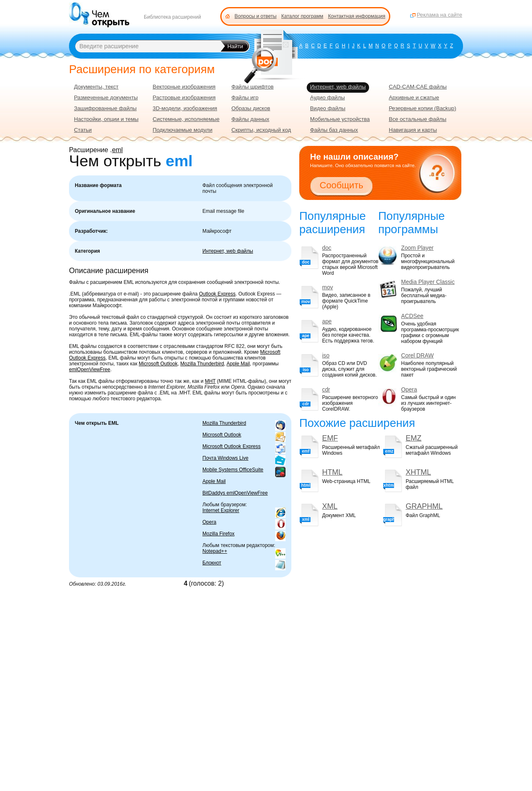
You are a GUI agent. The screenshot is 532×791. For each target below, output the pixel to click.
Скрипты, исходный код (261, 130)
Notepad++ (215, 551)
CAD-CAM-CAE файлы (417, 87)
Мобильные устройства (340, 119)
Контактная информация (357, 16)
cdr (326, 390)
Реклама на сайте (440, 15)
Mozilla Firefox (218, 534)
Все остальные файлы (417, 119)
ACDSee (412, 316)
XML (330, 506)
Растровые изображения (184, 97)
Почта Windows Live (225, 458)
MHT (210, 381)
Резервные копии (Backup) (422, 108)
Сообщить (341, 185)
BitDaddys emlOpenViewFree (235, 493)
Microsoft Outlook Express (232, 446)
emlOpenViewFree (90, 370)
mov (328, 287)
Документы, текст (96, 87)
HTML (332, 472)
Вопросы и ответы (255, 16)
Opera (209, 522)
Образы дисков (251, 108)
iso (326, 356)
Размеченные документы (106, 97)
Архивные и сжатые (414, 97)
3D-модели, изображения (185, 108)
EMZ (414, 438)
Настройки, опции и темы (106, 119)
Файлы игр (245, 97)
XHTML (418, 472)
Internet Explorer (221, 510)
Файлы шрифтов (253, 87)
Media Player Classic (428, 282)
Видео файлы (328, 108)
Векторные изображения (184, 87)
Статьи (83, 130)
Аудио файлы (328, 97)
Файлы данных (250, 119)
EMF (330, 438)
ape (327, 322)
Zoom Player (417, 248)
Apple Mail (238, 364)
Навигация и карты (413, 130)
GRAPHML (424, 506)
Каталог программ (302, 16)
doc (327, 248)
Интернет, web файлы (228, 251)
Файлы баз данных (334, 130)
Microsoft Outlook (158, 364)
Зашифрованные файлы (105, 108)
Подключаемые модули (182, 130)
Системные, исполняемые (186, 119)
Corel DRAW (417, 356)
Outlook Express (217, 294)
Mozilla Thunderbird (202, 364)
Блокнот (212, 563)
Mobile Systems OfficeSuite (233, 470)
